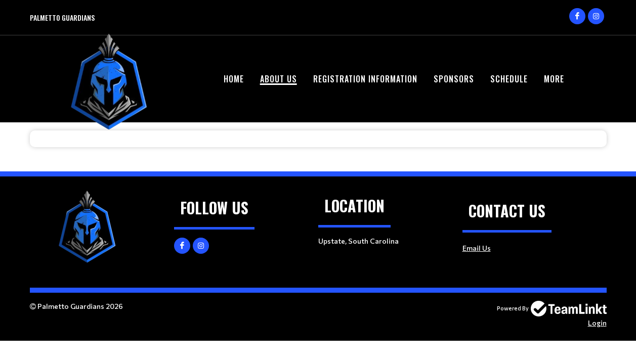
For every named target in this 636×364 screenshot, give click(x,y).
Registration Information (365, 79)
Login (597, 323)
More (554, 79)
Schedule (509, 79)
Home (234, 79)
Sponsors (454, 79)
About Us (279, 79)
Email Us (477, 248)
